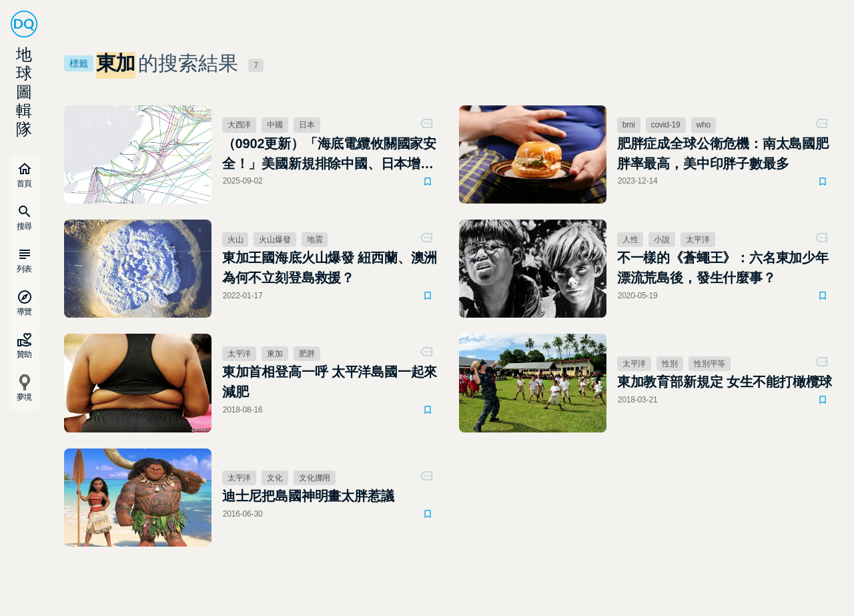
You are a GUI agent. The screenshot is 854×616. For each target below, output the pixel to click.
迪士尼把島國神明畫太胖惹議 (308, 496)
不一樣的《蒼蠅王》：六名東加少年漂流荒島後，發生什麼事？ (723, 268)
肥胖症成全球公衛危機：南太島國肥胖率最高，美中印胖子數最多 (723, 153)
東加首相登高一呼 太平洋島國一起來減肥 (330, 382)
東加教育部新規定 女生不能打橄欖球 (725, 382)
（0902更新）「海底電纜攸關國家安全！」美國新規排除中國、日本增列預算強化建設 (329, 155)
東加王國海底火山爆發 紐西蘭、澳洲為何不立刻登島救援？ (330, 268)
